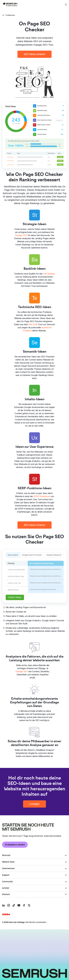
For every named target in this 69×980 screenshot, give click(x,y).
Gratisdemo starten (15, 845)
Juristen (6, 888)
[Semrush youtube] (19, 905)
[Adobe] (6, 914)
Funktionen (9, 15)
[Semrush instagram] (9, 905)
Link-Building (49, 274)
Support (6, 875)
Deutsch (6, 894)
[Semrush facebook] (24, 905)
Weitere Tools (8, 862)
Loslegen (34, 804)
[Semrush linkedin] (3, 905)
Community (7, 882)
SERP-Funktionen (42, 496)
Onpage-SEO (21, 235)
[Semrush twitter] (29, 905)
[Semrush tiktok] (14, 905)
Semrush (6, 855)
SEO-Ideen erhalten (34, 54)
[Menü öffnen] (66, 5)
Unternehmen (8, 868)
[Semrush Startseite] (10, 5)
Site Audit (33, 324)
